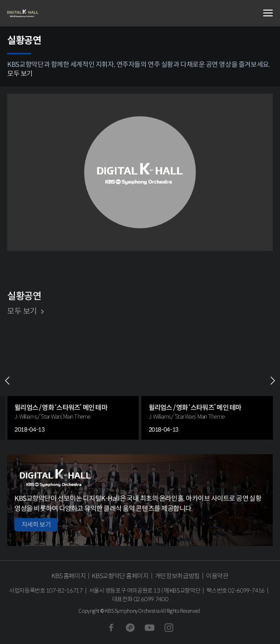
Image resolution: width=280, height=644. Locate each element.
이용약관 (217, 576)
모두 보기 (20, 74)
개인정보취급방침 (177, 576)
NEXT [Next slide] (273, 381)
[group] (73, 381)
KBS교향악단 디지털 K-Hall (55, 13)
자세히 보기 (36, 525)
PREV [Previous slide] (7, 381)
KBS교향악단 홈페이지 (120, 576)
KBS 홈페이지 (69, 576)
